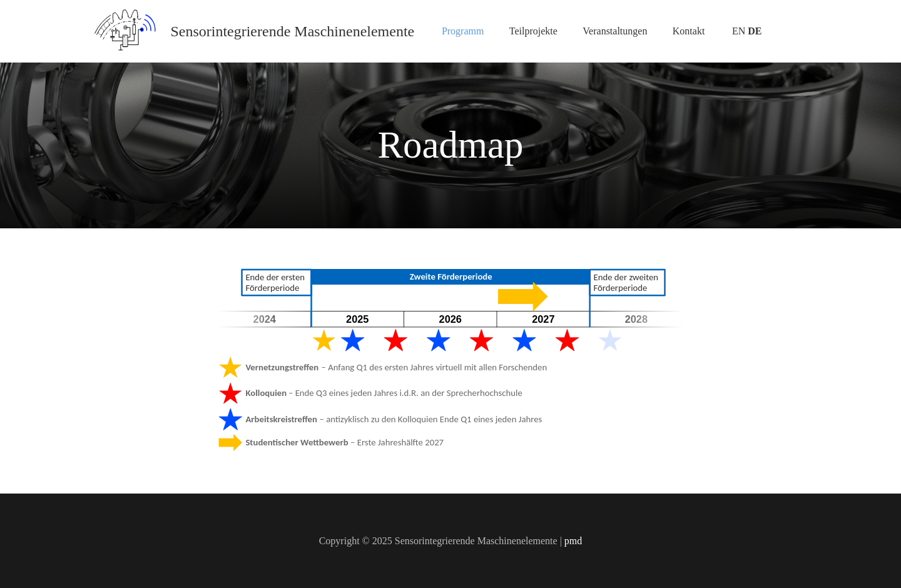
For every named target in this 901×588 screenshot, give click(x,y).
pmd (573, 541)
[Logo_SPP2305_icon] (125, 31)
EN (739, 31)
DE (755, 31)
